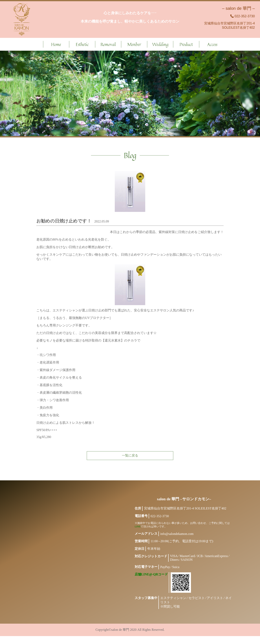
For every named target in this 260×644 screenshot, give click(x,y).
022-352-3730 (245, 16)
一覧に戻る (130, 459)
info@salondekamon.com (177, 542)
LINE (138, 534)
